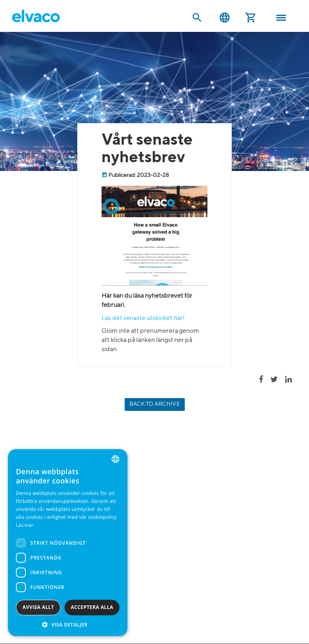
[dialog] (68, 543)
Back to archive (155, 404)
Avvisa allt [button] (38, 607)
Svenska (225, 18)
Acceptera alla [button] (92, 607)
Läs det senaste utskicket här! (143, 318)
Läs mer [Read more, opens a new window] (24, 526)
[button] (68, 624)
